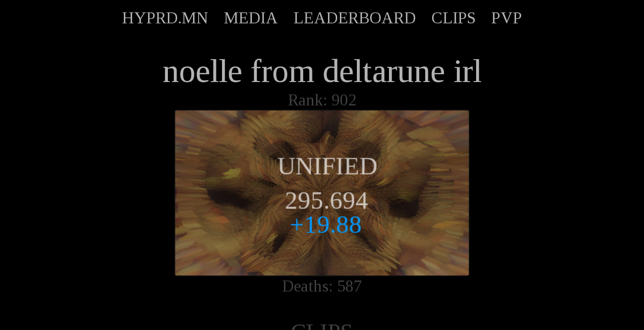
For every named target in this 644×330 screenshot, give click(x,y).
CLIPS (454, 18)
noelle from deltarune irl (322, 71)
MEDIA (251, 18)
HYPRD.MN (165, 18)
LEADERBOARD (355, 18)
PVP (507, 18)
